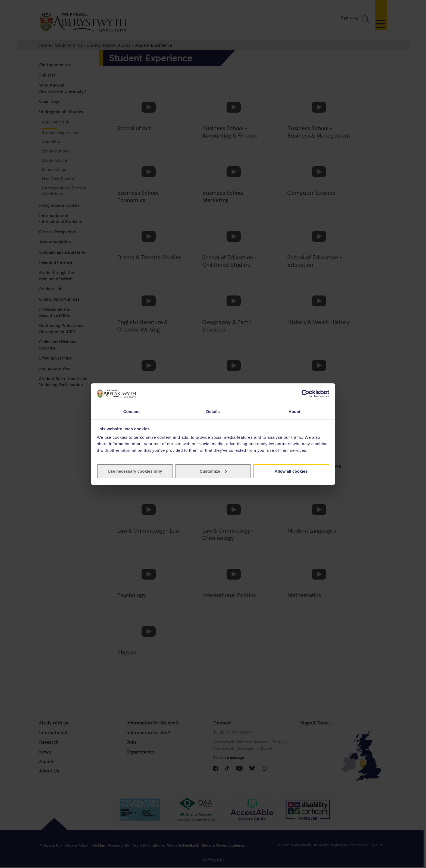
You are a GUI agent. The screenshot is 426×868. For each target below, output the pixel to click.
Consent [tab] (132, 411)
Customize (213, 471)
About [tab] (295, 411)
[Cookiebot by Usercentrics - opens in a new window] (306, 393)
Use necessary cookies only (135, 471)
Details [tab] (213, 411)
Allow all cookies (291, 471)
